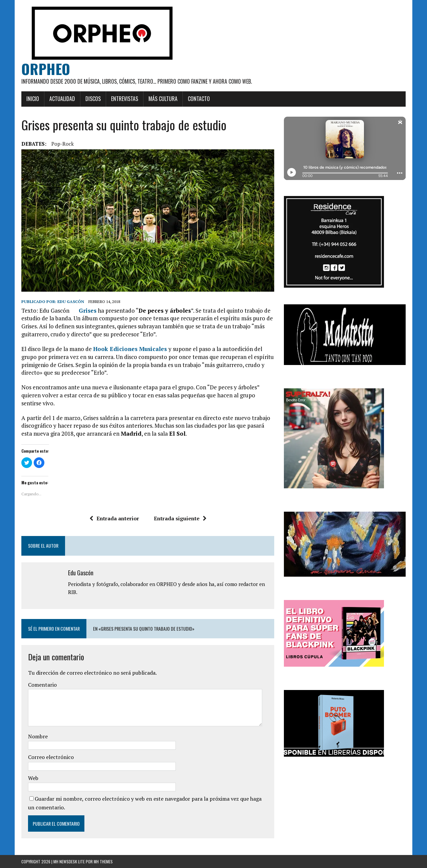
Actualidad (62, 99)
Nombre (38, 736)
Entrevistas (125, 99)
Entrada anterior (114, 518)
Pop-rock (63, 144)
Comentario (42, 685)
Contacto (199, 99)
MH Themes (103, 861)
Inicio (33, 99)
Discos (93, 99)
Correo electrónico (51, 757)
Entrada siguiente (180, 518)
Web (33, 778)
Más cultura (163, 99)
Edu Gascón (71, 301)
